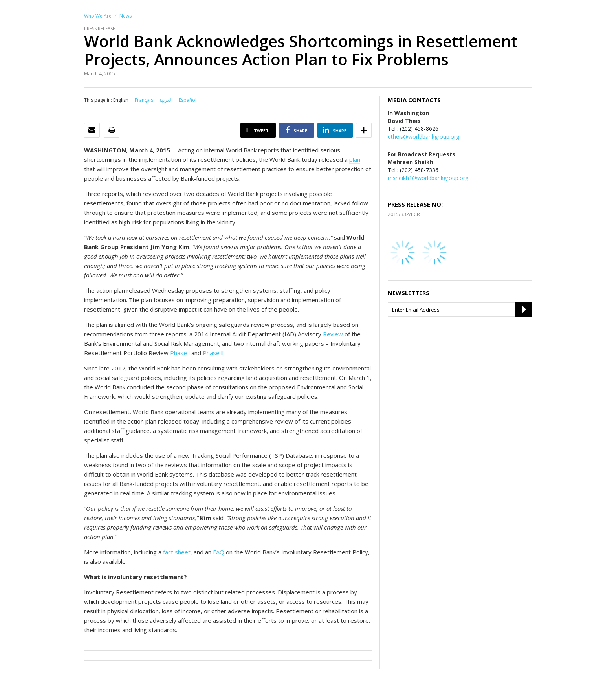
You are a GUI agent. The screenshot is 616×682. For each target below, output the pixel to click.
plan (355, 159)
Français (144, 100)
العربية (166, 100)
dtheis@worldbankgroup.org (423, 137)
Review (333, 334)
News (126, 16)
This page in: (98, 100)
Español (188, 100)
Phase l (180, 353)
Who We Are (98, 16)
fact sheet (177, 552)
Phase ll (213, 353)
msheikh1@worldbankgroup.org (428, 178)
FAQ (219, 552)
